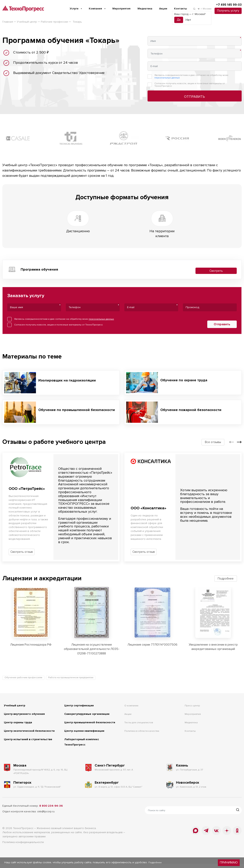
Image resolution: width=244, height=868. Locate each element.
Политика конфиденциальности (23, 847)
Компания (92, 9)
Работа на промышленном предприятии (71, 671)
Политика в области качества (145, 725)
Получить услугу (226, 11)
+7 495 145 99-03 (226, 5)
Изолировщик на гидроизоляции (69, 377)
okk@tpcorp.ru (46, 816)
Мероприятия (118, 9)
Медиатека (141, 9)
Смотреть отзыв (22, 549)
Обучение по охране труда (185, 377)
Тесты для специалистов (142, 716)
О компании (133, 699)
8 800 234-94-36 (51, 810)
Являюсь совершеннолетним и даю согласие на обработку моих (191, 76)
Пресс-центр (194, 699)
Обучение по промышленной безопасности (65, 407)
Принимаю (230, 863)
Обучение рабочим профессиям (23, 671)
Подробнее (226, 575)
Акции (159, 9)
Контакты (177, 9)
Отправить (194, 97)
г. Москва (200, 9)
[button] (231, 439)
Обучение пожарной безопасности (193, 407)
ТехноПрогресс (23, 833)
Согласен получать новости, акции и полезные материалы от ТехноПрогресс (190, 85)
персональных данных (167, 78)
